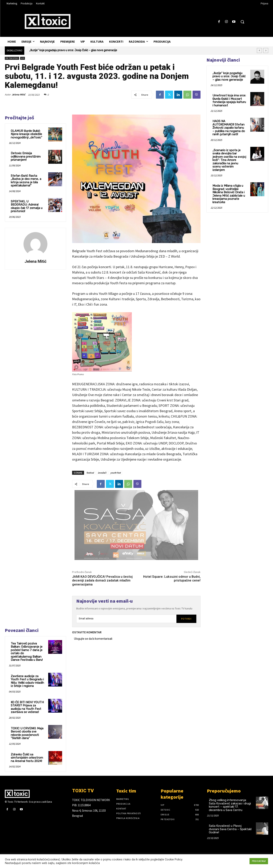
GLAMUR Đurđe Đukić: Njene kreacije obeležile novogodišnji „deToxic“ (26, 134)
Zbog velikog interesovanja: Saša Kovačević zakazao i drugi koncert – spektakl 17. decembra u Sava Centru (230, 805)
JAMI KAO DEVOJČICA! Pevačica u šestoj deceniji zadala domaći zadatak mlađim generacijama (102, 580)
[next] (266, 51)
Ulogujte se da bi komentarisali (93, 639)
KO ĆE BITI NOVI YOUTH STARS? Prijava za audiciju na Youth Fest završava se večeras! (27, 707)
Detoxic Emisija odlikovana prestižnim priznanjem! (26, 156)
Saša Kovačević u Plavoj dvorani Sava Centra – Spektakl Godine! (230, 829)
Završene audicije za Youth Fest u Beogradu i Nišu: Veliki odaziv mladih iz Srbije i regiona (27, 681)
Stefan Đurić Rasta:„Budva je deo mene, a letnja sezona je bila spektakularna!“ (26, 181)
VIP (23, 58)
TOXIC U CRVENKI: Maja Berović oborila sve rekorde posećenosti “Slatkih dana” (27, 733)
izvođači (102, 473)
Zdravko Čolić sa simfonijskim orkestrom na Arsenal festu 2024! (27, 758)
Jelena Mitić (19, 95)
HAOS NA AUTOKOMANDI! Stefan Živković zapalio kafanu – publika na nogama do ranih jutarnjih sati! (229, 128)
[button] (242, 22)
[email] (126, 619)
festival (90, 473)
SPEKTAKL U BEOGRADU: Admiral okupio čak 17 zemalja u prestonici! (27, 206)
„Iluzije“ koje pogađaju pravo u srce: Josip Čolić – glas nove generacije (73, 50)
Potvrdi (186, 619)
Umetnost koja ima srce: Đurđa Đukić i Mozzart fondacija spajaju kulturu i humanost (229, 100)
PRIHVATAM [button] (259, 861)
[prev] (259, 51)
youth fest (115, 473)
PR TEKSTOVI (12, 58)
